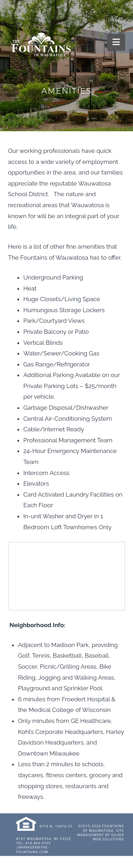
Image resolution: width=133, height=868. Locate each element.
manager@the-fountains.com (33, 849)
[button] (116, 42)
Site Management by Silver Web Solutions (100, 835)
